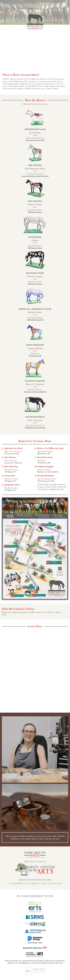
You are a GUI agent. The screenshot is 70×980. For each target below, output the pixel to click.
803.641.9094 (56, 883)
